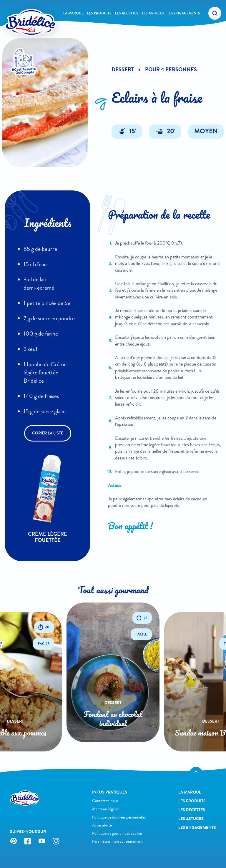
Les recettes (127, 13)
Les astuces (153, 13)
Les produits (99, 13)
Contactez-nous (105, 801)
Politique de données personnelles (119, 817)
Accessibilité (102, 825)
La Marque (73, 13)
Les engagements (184, 13)
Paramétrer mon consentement (117, 841)
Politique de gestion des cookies (117, 833)
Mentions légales (105, 809)
